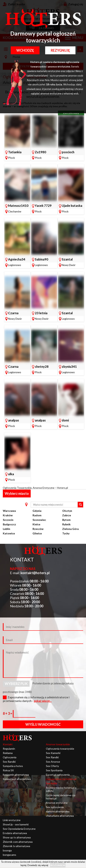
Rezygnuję (60, 50)
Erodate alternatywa (15, 833)
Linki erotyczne (12, 820)
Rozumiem (58, 865)
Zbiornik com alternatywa (18, 842)
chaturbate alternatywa (60, 816)
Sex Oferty (52, 766)
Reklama (8, 753)
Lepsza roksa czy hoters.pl (61, 779)
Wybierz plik (16, 684)
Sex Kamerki (53, 753)
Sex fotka (51, 783)
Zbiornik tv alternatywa (16, 846)
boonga (7, 850)
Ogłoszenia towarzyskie (60, 749)
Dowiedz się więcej (38, 865)
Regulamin (9, 749)
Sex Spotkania (54, 770)
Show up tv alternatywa (17, 837)
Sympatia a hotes (13, 766)
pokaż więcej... (43, 701)
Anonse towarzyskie (58, 744)
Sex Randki (9, 762)
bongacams (10, 855)
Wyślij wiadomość (43, 724)
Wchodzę (25, 50)
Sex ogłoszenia (55, 807)
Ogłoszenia (10, 757)
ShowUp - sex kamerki (16, 824)
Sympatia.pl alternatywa (17, 779)
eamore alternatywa (58, 811)
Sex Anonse (53, 762)
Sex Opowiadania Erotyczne (19, 829)
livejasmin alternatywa (16, 775)
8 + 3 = (8, 713)
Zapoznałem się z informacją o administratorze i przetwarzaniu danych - (36, 699)
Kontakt (8, 744)
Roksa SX (8, 770)
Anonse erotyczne (57, 803)
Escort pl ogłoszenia (58, 775)
